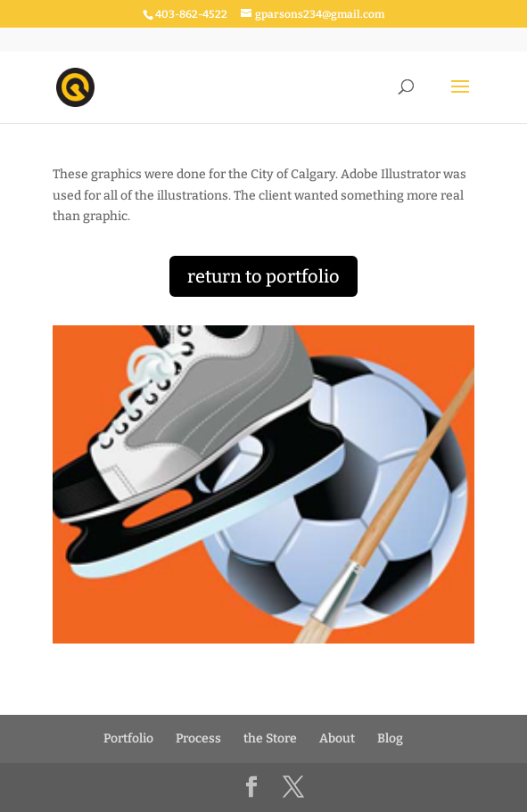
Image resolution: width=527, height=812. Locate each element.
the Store (270, 738)
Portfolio (128, 738)
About (337, 738)
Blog (390, 738)
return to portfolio (263, 276)
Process (198, 738)
